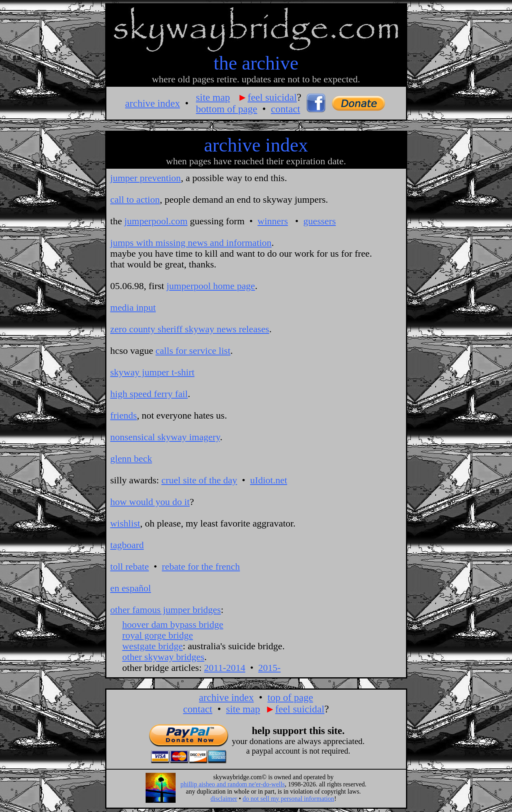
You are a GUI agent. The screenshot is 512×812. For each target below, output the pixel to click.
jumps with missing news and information (191, 243)
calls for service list (193, 351)
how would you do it (150, 502)
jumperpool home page (211, 286)
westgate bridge (153, 646)
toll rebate (130, 567)
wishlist (125, 523)
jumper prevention (146, 178)
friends (124, 415)
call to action (135, 200)
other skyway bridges (163, 657)
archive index (153, 103)
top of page (290, 697)
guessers (319, 221)
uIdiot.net (269, 480)
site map (213, 97)
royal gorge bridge (158, 635)
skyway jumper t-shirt (153, 372)
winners (273, 221)
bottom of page (227, 109)
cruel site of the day (199, 480)
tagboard (127, 545)
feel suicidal (272, 97)
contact (285, 109)
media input (133, 307)
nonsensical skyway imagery (165, 437)
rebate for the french (201, 567)
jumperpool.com (156, 221)
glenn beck (131, 459)
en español (131, 588)
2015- (270, 668)
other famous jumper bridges (166, 610)
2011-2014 (225, 668)
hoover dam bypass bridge (173, 624)
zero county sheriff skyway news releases (190, 329)
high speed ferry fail (149, 394)
